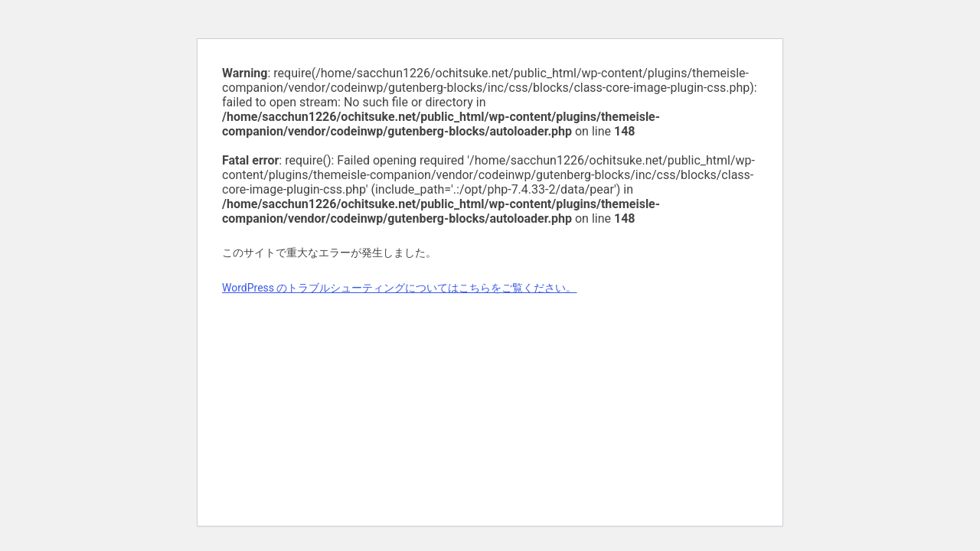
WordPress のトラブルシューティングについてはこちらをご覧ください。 (400, 288)
